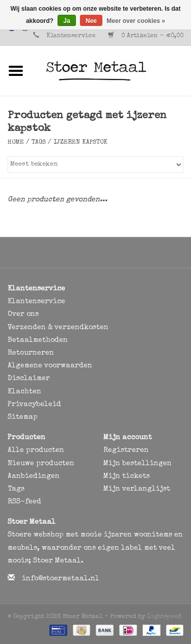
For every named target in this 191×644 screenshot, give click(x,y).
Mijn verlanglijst (137, 489)
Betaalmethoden (38, 340)
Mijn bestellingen (138, 464)
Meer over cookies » (136, 21)
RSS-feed (24, 502)
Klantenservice (71, 36)
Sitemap (23, 417)
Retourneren (31, 353)
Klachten (24, 392)
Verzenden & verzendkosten (58, 328)
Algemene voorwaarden (50, 366)
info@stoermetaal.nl (61, 579)
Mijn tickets (127, 476)
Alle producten (36, 450)
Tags (39, 143)
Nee (91, 21)
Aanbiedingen (34, 476)
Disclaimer (29, 379)
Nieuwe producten (41, 464)
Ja (66, 21)
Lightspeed (164, 617)
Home (16, 143)
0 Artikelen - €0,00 (146, 36)
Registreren (126, 450)
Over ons (23, 314)
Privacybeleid (34, 405)
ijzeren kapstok (80, 143)
